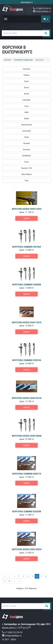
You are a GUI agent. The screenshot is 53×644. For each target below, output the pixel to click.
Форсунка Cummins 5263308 (27, 512)
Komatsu (27, 149)
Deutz (27, 81)
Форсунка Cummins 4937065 (27, 247)
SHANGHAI (27, 156)
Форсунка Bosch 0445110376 (27, 322)
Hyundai (27, 143)
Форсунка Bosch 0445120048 (27, 436)
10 (9, 581)
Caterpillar (26, 100)
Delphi (26, 118)
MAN (27, 112)
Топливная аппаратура (23, 60)
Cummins (26, 69)
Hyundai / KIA (26, 168)
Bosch (27, 94)
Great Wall (26, 131)
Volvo (26, 162)
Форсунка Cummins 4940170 (27, 474)
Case (27, 180)
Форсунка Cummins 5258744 (27, 360)
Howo (27, 137)
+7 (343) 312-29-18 (42, 8)
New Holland (26, 174)
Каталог (8, 60)
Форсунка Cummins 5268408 (27, 285)
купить (27, 218)
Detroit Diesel (27, 125)
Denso (26, 87)
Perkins (26, 75)
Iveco (27, 106)
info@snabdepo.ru (42, 11)
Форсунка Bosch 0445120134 (27, 398)
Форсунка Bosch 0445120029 (27, 549)
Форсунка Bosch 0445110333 (27, 209)
